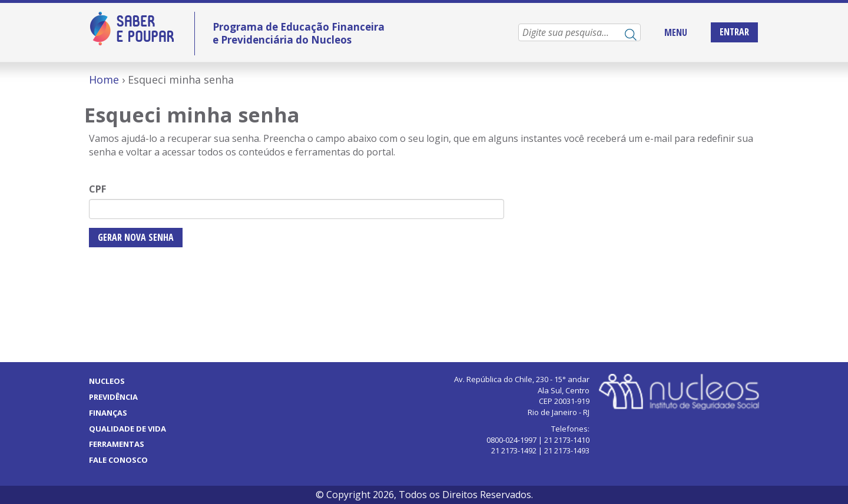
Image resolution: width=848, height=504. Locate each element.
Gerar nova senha (136, 237)
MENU (676, 32)
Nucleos (107, 381)
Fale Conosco (118, 460)
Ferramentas (117, 444)
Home (104, 79)
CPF (97, 189)
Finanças (108, 413)
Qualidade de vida (127, 429)
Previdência (113, 397)
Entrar (734, 32)
